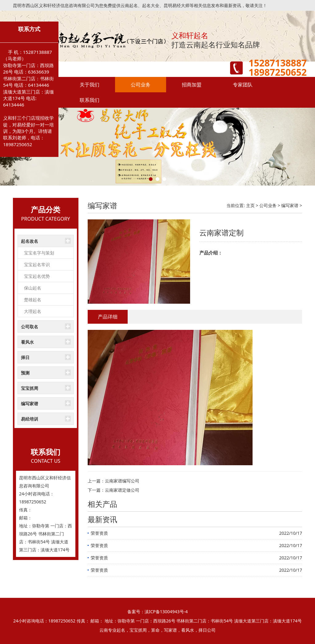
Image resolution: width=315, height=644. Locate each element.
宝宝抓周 (30, 388)
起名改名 (30, 241)
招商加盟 (192, 85)
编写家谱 (30, 404)
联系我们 (90, 100)
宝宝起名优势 (37, 276)
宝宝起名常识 (37, 264)
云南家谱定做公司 (122, 490)
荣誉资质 (99, 533)
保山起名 (33, 288)
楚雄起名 (33, 300)
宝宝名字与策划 (39, 253)
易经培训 (30, 419)
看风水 (27, 342)
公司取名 (30, 327)
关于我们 (90, 85)
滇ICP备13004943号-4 (166, 612)
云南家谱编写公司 (122, 481)
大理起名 (33, 311)
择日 (25, 357)
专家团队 (243, 85)
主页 (250, 205)
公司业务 (141, 85)
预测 (25, 373)
